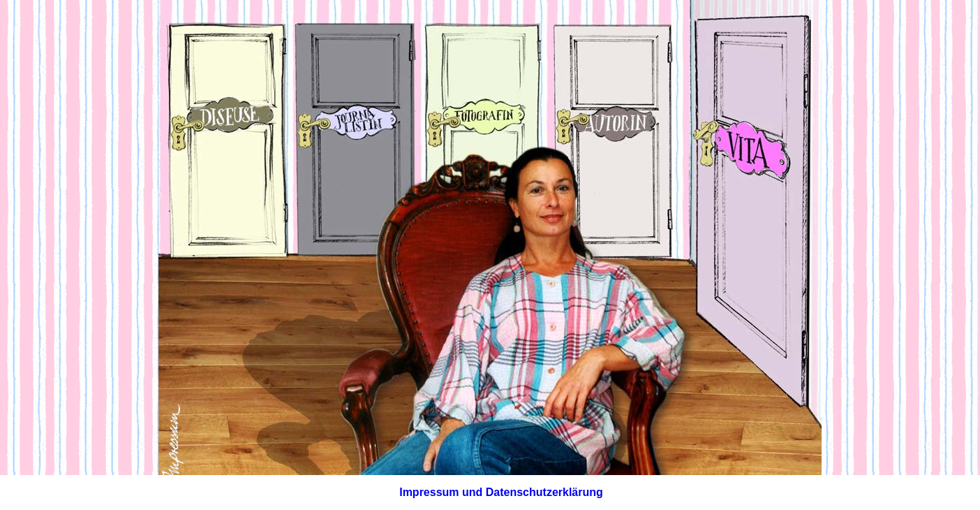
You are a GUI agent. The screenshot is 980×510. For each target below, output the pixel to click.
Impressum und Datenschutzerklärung (501, 492)
